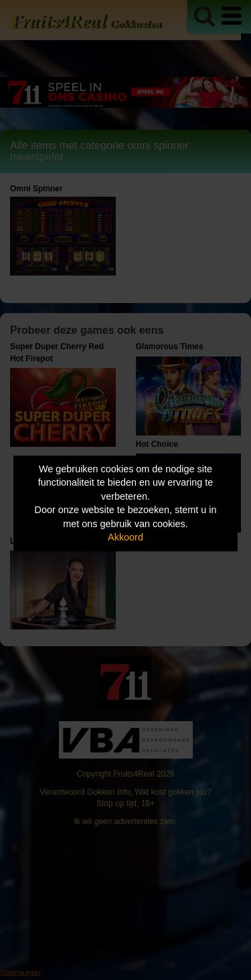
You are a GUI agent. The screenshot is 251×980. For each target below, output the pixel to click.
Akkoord (125, 538)
